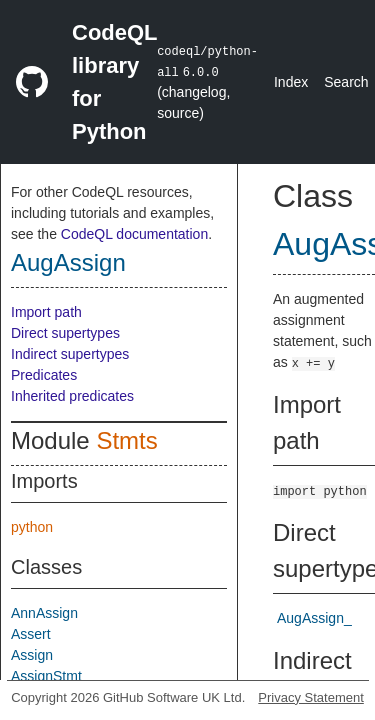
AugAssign (68, 262)
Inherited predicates (72, 396)
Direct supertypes (65, 333)
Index (291, 82)
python (32, 527)
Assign (32, 655)
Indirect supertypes (70, 354)
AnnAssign (44, 613)
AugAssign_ (314, 618)
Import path (46, 312)
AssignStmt (46, 676)
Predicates (44, 375)
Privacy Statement (311, 697)
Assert (31, 634)
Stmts (126, 440)
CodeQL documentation (134, 234)
